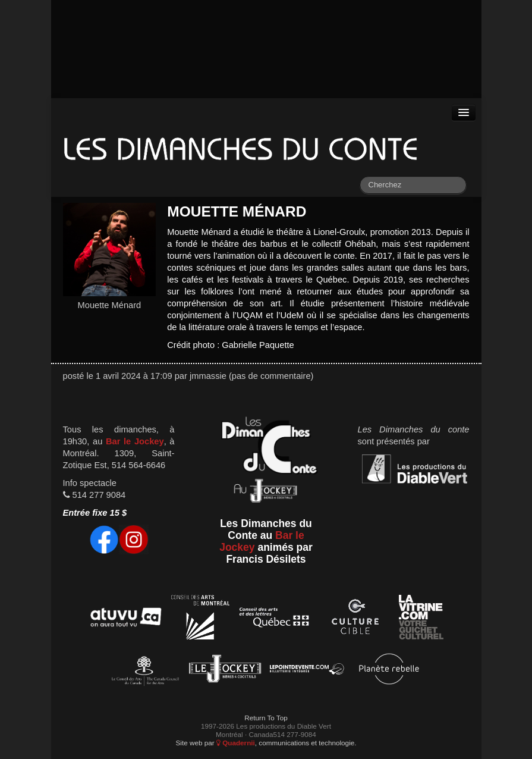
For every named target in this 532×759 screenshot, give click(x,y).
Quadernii (236, 743)
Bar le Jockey (135, 441)
